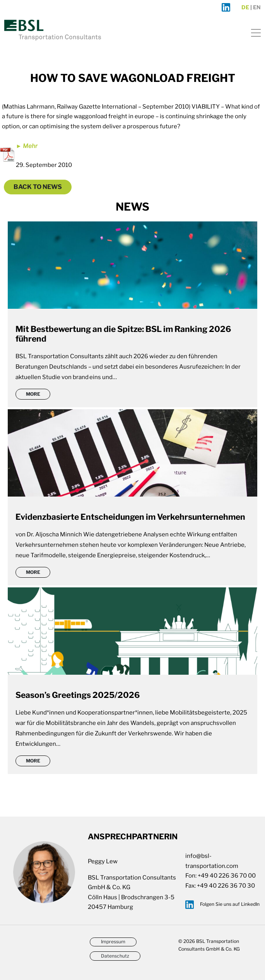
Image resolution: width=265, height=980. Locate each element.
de (245, 7)
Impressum (113, 942)
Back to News (38, 187)
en (257, 7)
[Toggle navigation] (254, 31)
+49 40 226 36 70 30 (226, 886)
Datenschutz (115, 956)
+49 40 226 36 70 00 (227, 876)
